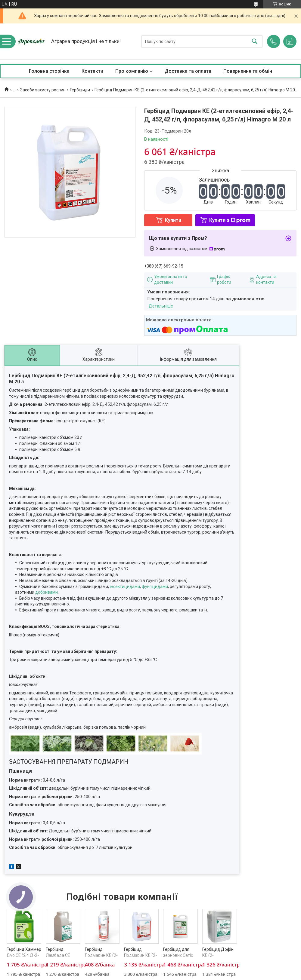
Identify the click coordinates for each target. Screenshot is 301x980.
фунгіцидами (155, 586)
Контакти (92, 71)
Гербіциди (80, 90)
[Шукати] (255, 42)
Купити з (230, 220)
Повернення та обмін (248, 71)
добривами (47, 592)
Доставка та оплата (188, 71)
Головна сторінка (49, 71)
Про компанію (132, 71)
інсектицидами (125, 586)
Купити (173, 220)
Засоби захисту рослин (43, 90)
